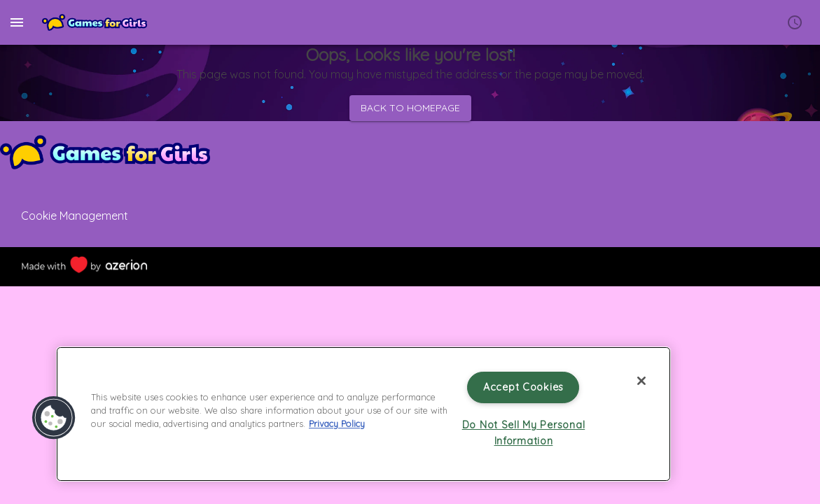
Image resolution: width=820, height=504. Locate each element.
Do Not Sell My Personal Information (524, 433)
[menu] (17, 22)
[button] (54, 418)
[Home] (95, 22)
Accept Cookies (523, 387)
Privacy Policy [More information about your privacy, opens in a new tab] (337, 423)
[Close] (641, 381)
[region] (363, 414)
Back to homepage (410, 108)
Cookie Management (75, 216)
